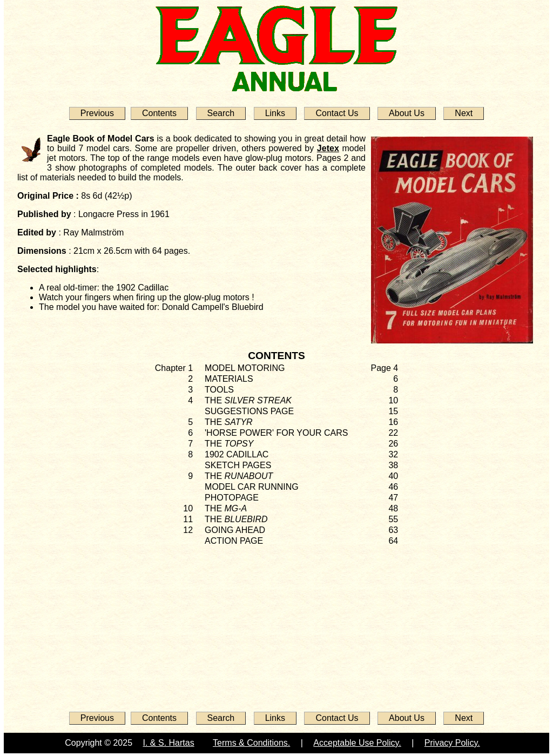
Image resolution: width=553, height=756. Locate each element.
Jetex (328, 148)
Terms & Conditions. (251, 743)
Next (464, 113)
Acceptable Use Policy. (357, 743)
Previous (97, 113)
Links (275, 113)
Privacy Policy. (452, 743)
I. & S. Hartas (169, 743)
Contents (159, 113)
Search (221, 113)
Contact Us (337, 113)
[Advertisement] (276, 625)
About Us (407, 113)
